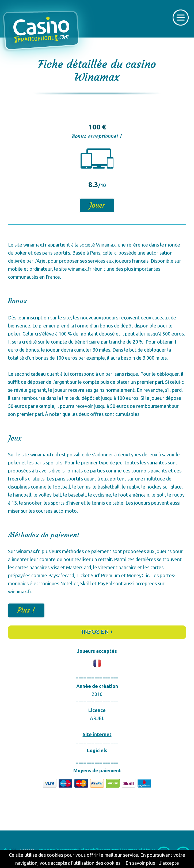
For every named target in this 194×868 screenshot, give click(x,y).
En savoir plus (140, 863)
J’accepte (169, 863)
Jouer (97, 205)
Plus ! (26, 610)
